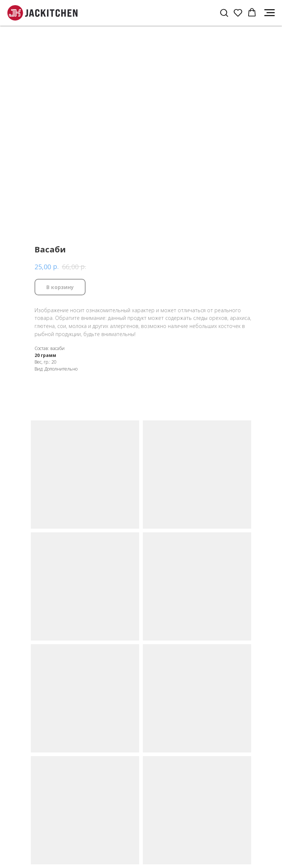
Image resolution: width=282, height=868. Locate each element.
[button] (224, 12)
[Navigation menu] (270, 13)
